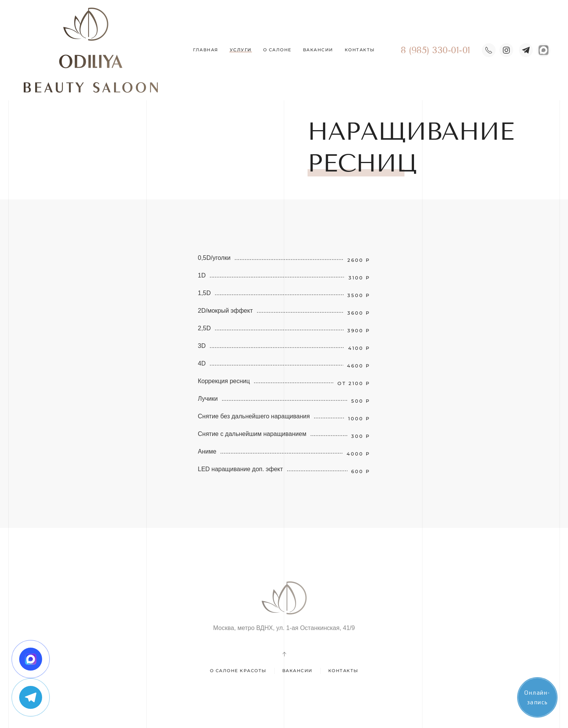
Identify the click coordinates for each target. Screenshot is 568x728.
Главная (206, 50)
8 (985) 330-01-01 (435, 50)
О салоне (277, 50)
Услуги (241, 50)
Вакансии (318, 50)
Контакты (360, 50)
